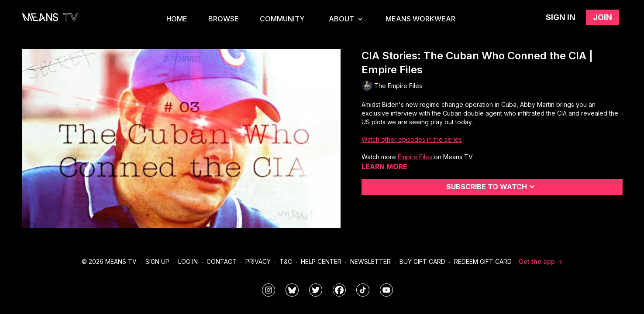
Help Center (321, 261)
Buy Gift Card (422, 261)
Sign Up (157, 261)
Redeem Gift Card (483, 261)
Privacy (258, 261)
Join (603, 17)
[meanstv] (339, 290)
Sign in (561, 17)
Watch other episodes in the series (412, 139)
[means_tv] (269, 290)
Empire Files (416, 157)
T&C (286, 261)
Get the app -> (541, 261)
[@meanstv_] (363, 290)
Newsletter (370, 261)
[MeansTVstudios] (292, 290)
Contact (222, 261)
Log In (188, 261)
